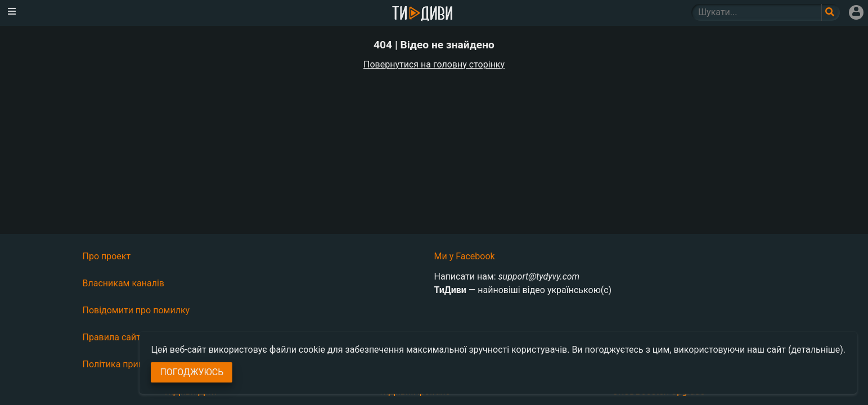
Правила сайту (114, 337)
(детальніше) (816, 350)
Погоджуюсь (192, 372)
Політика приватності (129, 364)
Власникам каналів (124, 283)
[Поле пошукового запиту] (831, 12)
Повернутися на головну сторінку (434, 64)
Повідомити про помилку (136, 310)
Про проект (107, 256)
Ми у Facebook (465, 256)
